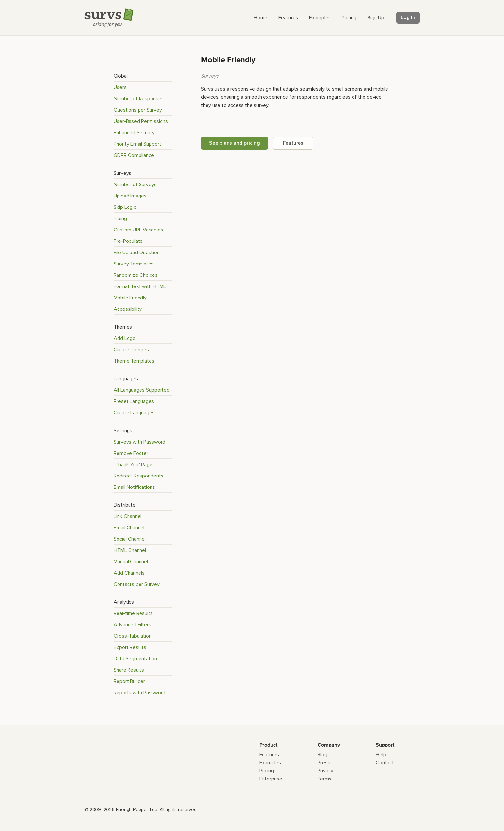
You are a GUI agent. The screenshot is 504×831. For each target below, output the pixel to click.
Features (293, 143)
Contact (385, 763)
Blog (322, 755)
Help (381, 755)
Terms (325, 779)
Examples (270, 763)
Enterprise (271, 779)
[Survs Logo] (111, 19)
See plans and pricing (235, 143)
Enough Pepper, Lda (137, 809)
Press (324, 763)
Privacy (325, 771)
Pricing (267, 771)
